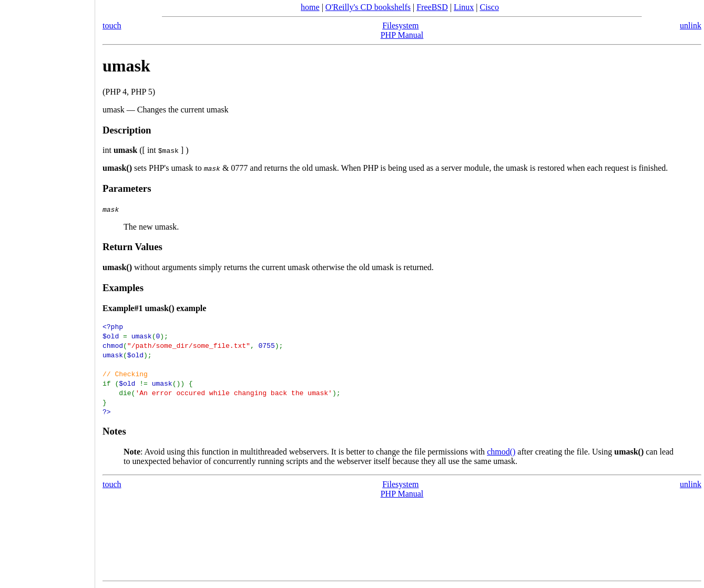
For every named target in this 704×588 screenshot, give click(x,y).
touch (112, 25)
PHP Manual (402, 35)
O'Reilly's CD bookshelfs (368, 7)
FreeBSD (432, 7)
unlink (691, 25)
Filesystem (400, 25)
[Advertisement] (47, 291)
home (310, 7)
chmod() (501, 452)
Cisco (489, 7)
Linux (464, 7)
